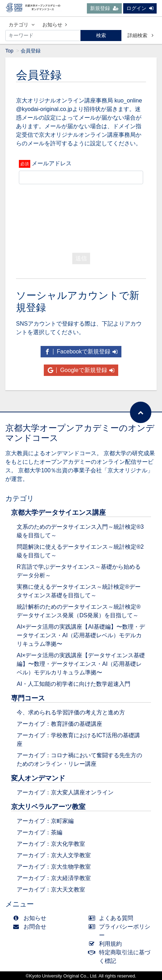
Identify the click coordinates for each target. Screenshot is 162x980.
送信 (81, 258)
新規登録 (104, 8)
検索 (101, 35)
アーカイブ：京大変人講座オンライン (65, 792)
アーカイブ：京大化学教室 (51, 844)
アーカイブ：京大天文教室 (51, 889)
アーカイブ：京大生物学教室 (54, 867)
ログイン (140, 8)
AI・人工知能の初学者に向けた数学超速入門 (74, 684)
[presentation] (73, 217)
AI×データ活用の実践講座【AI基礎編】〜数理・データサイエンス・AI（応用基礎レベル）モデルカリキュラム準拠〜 (81, 635)
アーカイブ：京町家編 (45, 821)
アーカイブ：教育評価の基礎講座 (59, 724)
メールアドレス (52, 163)
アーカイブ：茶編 (40, 832)
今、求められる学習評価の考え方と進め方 (71, 712)
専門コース (28, 698)
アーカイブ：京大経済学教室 (54, 878)
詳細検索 (140, 35)
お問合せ (31, 927)
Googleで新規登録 (81, 370)
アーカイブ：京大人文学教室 (54, 855)
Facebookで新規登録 (81, 351)
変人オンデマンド (38, 778)
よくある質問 (113, 918)
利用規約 (107, 944)
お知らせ (55, 25)
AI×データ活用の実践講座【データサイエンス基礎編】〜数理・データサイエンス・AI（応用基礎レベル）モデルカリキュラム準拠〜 (81, 664)
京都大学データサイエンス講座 (58, 512)
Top (9, 51)
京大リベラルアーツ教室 (48, 807)
